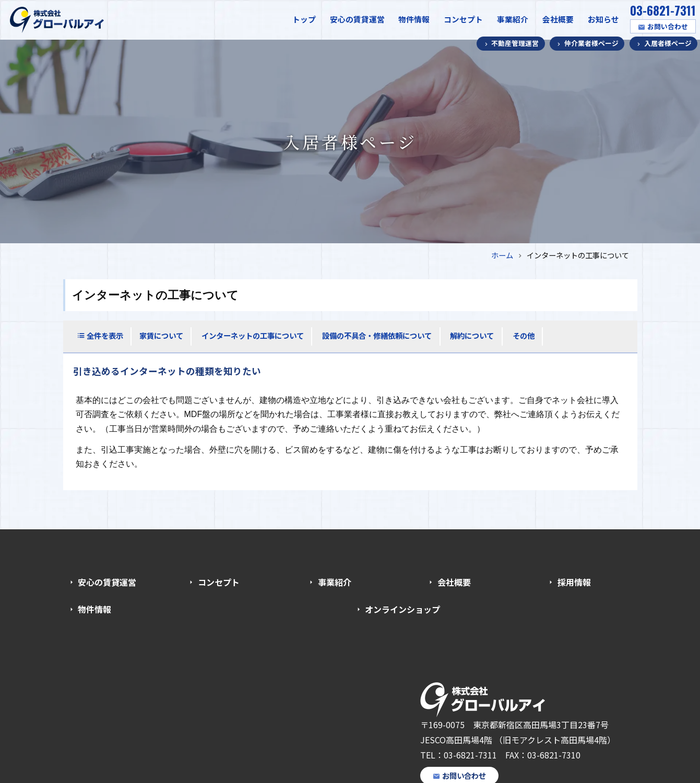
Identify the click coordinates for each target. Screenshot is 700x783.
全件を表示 (105, 335)
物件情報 (414, 19)
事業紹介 (513, 19)
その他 (524, 335)
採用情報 (574, 582)
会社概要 (558, 19)
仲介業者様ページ (591, 43)
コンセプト (463, 19)
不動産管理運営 (515, 43)
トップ (304, 19)
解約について (472, 335)
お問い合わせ (668, 26)
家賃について (161, 335)
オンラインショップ (402, 609)
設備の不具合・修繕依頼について (377, 335)
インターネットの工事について (253, 335)
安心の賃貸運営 (357, 19)
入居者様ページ (668, 43)
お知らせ (603, 19)
